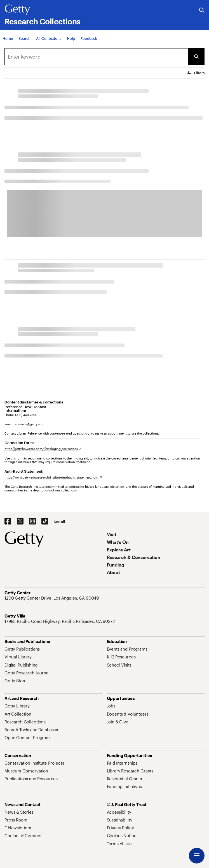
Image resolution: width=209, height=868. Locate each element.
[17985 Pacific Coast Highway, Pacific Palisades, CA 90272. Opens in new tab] (60, 621)
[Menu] (197, 856)
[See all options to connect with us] (59, 522)
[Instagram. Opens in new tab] (32, 521)
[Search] (96, 57)
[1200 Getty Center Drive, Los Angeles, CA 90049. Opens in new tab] (52, 598)
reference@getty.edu (29, 424)
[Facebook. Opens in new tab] (8, 521)
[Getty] (17, 10)
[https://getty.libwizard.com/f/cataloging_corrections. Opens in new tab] (43, 449)
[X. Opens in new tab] (20, 521)
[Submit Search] (196, 57)
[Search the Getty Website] (202, 11)
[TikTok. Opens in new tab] (45, 521)
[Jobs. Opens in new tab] (111, 706)
